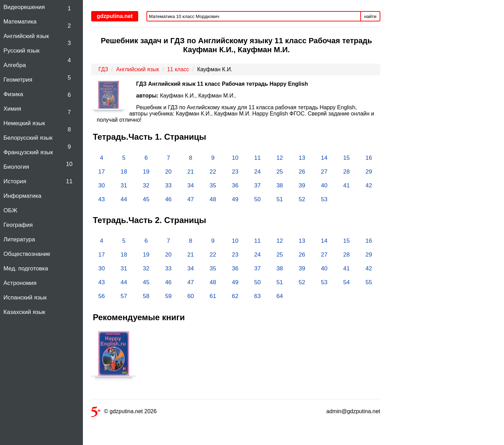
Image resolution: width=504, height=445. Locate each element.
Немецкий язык (24, 123)
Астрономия (20, 283)
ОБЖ (10, 210)
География (18, 225)
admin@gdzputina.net (353, 411)
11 (69, 181)
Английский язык (26, 36)
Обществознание (27, 254)
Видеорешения (24, 7)
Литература (19, 239)
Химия (12, 109)
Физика (13, 94)
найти (370, 16)
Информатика (22, 196)
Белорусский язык (28, 138)
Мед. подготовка (26, 268)
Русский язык (21, 51)
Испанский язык (25, 298)
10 (69, 164)
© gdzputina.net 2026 (124, 413)
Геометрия (18, 80)
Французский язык (28, 152)
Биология (16, 167)
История (15, 181)
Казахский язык (24, 312)
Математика (20, 22)
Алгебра (15, 65)
